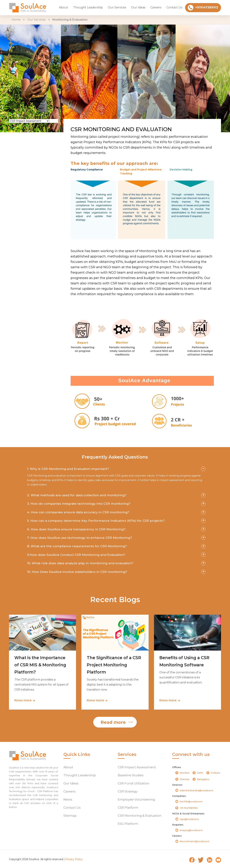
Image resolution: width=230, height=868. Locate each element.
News (68, 799)
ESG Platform (24, 194)
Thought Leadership (88, 7)
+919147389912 (203, 8)
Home (16, 20)
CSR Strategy (24, 152)
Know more (23, 700)
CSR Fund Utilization (29, 143)
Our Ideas (138, 7)
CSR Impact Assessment (137, 767)
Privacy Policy (74, 859)
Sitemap (70, 816)
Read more (113, 722)
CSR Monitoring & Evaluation (27, 183)
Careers (156, 7)
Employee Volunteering (32, 162)
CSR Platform (24, 171)
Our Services (117, 7)
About (64, 7)
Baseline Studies (131, 775)
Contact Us (174, 7)
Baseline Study (25, 133)
